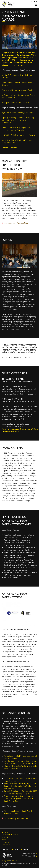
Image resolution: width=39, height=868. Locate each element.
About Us (5, 832)
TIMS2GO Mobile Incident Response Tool (17, 90)
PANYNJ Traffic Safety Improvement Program (18, 135)
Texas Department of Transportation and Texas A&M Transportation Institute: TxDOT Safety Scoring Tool (19, 799)
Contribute (6, 842)
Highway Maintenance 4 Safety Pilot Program (18, 113)
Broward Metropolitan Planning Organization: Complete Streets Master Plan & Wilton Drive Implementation (20, 786)
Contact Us (6, 845)
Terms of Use (15, 861)
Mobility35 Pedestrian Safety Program (15, 103)
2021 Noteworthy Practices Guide (16, 819)
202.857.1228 (31, 857)
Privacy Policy (6, 861)
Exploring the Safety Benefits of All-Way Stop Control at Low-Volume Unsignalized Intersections (18, 120)
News (4, 840)
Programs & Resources (10, 835)
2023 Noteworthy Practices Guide (16, 223)
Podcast (5, 837)
